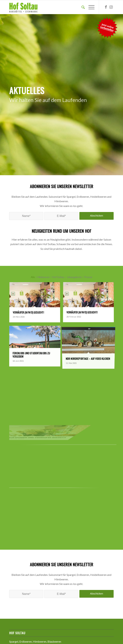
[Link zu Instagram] (111, 7)
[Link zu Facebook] (106, 7)
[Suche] (81, 7)
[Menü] (90, 7)
